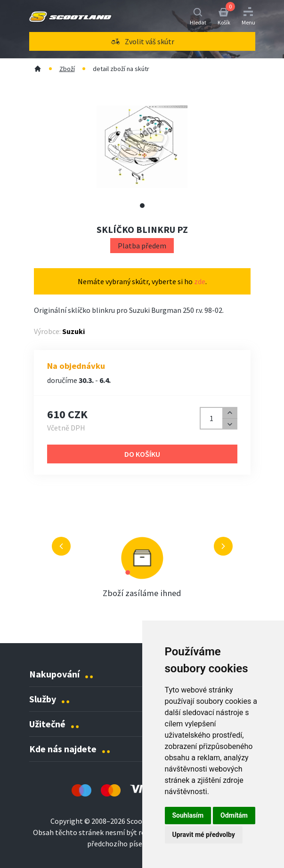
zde (200, 281)
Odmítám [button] (234, 815)
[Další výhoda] (223, 546)
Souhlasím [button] (188, 815)
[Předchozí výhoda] (61, 546)
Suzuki (73, 331)
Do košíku (142, 454)
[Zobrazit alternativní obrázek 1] (142, 206)
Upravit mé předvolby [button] (204, 835)
